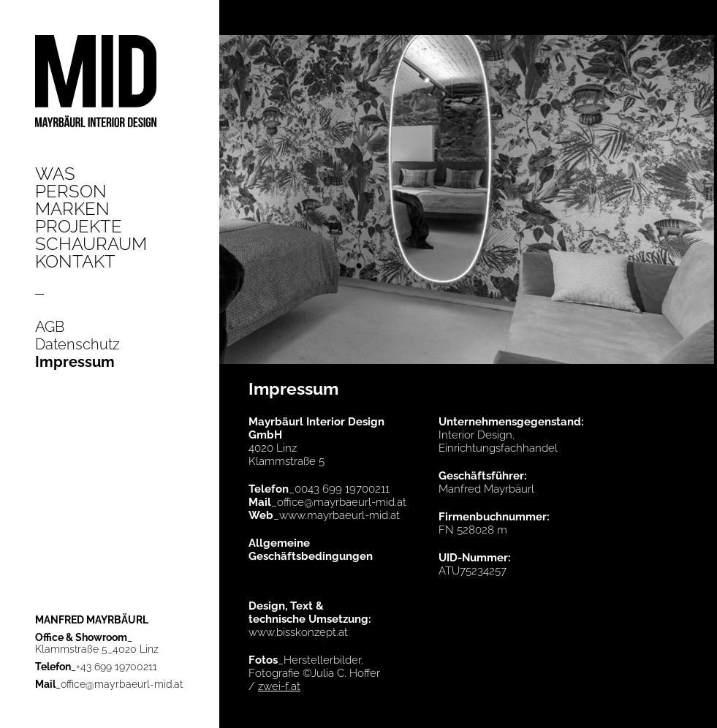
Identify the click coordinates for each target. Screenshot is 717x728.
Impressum (75, 362)
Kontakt (75, 261)
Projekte (79, 226)
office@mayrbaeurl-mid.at (122, 684)
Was (55, 174)
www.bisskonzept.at (298, 632)
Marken (72, 209)
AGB (50, 327)
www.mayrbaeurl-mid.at (339, 515)
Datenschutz (77, 344)
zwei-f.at (279, 686)
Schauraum (91, 244)
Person (71, 191)
